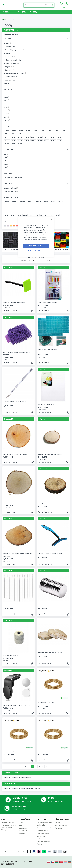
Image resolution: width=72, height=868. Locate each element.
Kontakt (22, 834)
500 (7, 110)
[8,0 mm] (56, 134)
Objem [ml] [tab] (8, 89)
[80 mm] (20, 144)
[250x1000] (61, 205)
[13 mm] (20, 138)
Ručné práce (61, 249)
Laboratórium (11, 80)
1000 (8, 121)
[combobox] (39, 5)
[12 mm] (14, 138)
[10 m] (47, 216)
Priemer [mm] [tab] (9, 150)
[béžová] (8, 226)
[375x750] (22, 205)
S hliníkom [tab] (8, 184)
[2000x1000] (52, 205)
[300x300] (61, 202)
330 (7, 107)
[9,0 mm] (63, 134)
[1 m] (37, 216)
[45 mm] (47, 141)
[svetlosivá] (5, 226)
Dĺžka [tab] (6, 211)
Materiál (9, 53)
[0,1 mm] (7, 131)
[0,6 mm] (42, 131)
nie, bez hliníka (11, 192)
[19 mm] (53, 138)
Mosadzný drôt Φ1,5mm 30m (46, 702)
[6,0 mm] (49, 134)
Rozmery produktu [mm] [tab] (13, 197)
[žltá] (11, 226)
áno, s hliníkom (11, 188)
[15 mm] (34, 138)
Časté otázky (60, 828)
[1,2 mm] (63, 131)
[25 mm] (14, 141)
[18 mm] (47, 138)
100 (7, 97)
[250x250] (30, 202)
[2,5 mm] (21, 134)
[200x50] (7, 205)
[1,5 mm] (7, 134)
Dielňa (8, 43)
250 (7, 104)
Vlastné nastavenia (36, 251)
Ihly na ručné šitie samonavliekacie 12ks (16, 606)
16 (7, 164)
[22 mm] (7, 141)
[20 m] (52, 216)
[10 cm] (7, 216)
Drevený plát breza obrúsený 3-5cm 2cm (15, 455)
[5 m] (42, 216)
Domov (5, 19)
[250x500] (36, 205)
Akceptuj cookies (36, 246)
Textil (8, 83)
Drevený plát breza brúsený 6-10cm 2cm (50, 653)
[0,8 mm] (49, 131)
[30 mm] (20, 141)
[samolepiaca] (9, 178)
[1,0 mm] (56, 131)
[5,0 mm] (42, 134)
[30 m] (58, 216)
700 (7, 114)
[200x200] (54, 202)
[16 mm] (40, 138)
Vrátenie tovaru (43, 831)
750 (7, 117)
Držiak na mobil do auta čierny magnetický (17, 706)
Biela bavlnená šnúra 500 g (12, 656)
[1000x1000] (22, 202)
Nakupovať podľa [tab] (11, 30)
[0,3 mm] (21, 131)
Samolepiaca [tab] (9, 173)
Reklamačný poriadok (45, 828)
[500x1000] (44, 205)
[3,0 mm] (28, 134)
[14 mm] (27, 138)
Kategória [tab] (8, 39)
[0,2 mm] (14, 131)
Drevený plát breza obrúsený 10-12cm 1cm (16, 501)
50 (7, 94)
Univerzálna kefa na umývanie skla (14, 303)
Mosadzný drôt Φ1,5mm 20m (11, 752)
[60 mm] (7, 144)
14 (7, 158)
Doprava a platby (43, 834)
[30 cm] (19, 216)
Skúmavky (9, 70)
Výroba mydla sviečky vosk (15, 73)
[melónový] (17, 226)
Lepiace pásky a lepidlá (14, 63)
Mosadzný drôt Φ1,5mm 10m (46, 752)
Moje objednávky (61, 825)
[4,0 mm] (35, 134)
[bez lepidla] (19, 178)
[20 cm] (13, 216)
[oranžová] (14, 226)
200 (7, 100)
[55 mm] (60, 141)
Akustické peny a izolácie (15, 50)
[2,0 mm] (14, 134)
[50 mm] (53, 141)
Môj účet (58, 823)
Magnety (9, 67)
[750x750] (29, 205)
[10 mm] (7, 138)
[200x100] (46, 202)
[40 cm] (25, 216)
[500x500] (14, 205)
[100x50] (7, 202)
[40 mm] (40, 141)
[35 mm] (34, 141)
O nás (21, 823)
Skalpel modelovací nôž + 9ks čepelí (14, 402)
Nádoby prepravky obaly (14, 60)
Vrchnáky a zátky (12, 77)
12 (7, 154)
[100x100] (14, 202)
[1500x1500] (38, 202)
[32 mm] (27, 141)
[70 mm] (14, 144)
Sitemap (22, 825)
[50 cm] (31, 216)
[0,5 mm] (35, 131)
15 (7, 161)
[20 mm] (60, 138)
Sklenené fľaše (11, 249)
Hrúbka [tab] (7, 126)
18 (7, 167)
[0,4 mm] (28, 131)
